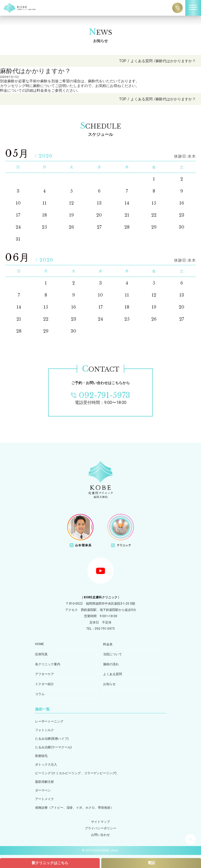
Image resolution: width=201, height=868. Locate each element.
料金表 (108, 644)
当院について (113, 654)
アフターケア (44, 674)
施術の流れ (111, 664)
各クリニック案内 (48, 664)
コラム (40, 694)
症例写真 (41, 654)
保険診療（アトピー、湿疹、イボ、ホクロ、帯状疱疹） (74, 808)
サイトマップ (100, 822)
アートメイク (44, 799)
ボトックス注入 (46, 765)
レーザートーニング (49, 721)
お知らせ (109, 684)
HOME (40, 644)
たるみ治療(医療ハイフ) (52, 739)
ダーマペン (43, 790)
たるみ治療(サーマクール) (53, 747)
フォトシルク (44, 730)
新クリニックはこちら (50, 863)
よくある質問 (113, 674)
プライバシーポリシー (100, 828)
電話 (151, 863)
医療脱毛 (41, 756)
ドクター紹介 (44, 684)
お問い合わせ (100, 835)
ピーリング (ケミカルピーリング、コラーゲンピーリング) (76, 773)
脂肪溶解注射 (44, 782)
